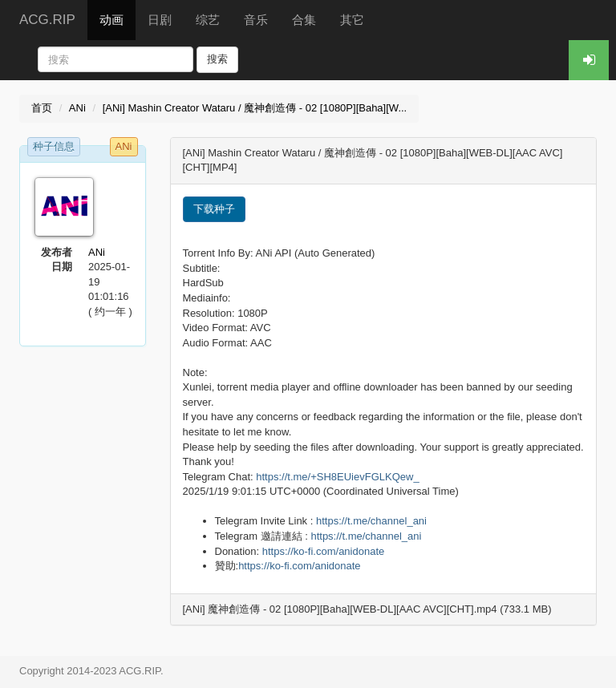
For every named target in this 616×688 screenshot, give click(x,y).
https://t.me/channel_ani (371, 521)
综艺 (208, 20)
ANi (77, 108)
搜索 (217, 59)
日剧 (160, 20)
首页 (42, 108)
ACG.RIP (47, 20)
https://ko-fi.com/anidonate (323, 551)
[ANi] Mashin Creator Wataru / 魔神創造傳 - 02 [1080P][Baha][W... (255, 108)
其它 (352, 20)
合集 (304, 20)
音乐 (256, 20)
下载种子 (214, 209)
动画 (111, 20)
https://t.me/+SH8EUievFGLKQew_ (337, 477)
